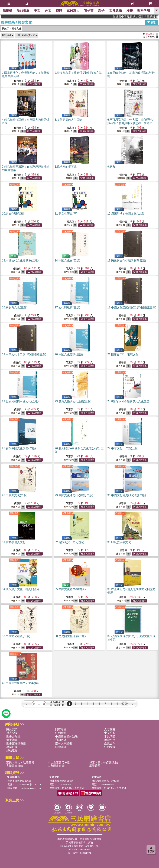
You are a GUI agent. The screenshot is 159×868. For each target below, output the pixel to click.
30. (127, 495)
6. (131, 123)
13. (20, 261)
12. (126, 214)
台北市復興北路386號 (19, 781)
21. (123, 354)
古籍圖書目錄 (15, 766)
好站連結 (12, 750)
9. (111, 167)
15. (127, 261)
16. (15, 307)
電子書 (89, 11)
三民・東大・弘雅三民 (20, 763)
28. (15, 495)
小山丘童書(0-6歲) (59, 763)
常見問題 (110, 736)
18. (132, 307)
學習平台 (110, 740)
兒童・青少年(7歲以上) (104, 763)
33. (119, 542)
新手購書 (12, 740)
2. (78, 73)
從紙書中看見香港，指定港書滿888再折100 (143, 17)
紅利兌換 (14, 185)
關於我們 (12, 729)
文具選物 (115, 11)
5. (68, 120)
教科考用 (144, 11)
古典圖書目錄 (56, 766)
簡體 (59, 11)
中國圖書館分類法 (66, 736)
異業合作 (12, 747)
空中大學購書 (64, 743)
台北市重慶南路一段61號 (105, 781)
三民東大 (73, 11)
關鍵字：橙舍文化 (12, 28)
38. (70, 636)
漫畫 (129, 11)
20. (69, 354)
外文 (48, 11)
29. (74, 495)
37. (16, 636)
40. (20, 683)
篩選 (151, 22)
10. (13, 214)
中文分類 (110, 733)
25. (19, 448)
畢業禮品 (95, 766)
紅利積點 (61, 733)
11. (66, 214)
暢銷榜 (7, 11)
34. (21, 589)
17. (67, 307)
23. (73, 401)
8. (66, 167)
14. (67, 261)
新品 (23, 11)
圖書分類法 (13, 736)
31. (14, 542)
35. (70, 589)
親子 (101, 11)
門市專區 (61, 729)
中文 (37, 11)
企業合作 (110, 743)
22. (20, 401)
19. (24, 354)
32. (69, 542)
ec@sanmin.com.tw (30, 788)
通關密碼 (61, 740)
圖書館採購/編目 (17, 743)
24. (128, 401)
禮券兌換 (12, 733)
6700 (125, 704)
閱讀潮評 (61, 747)
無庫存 (68, 178)
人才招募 (110, 729)
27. (123, 448)
